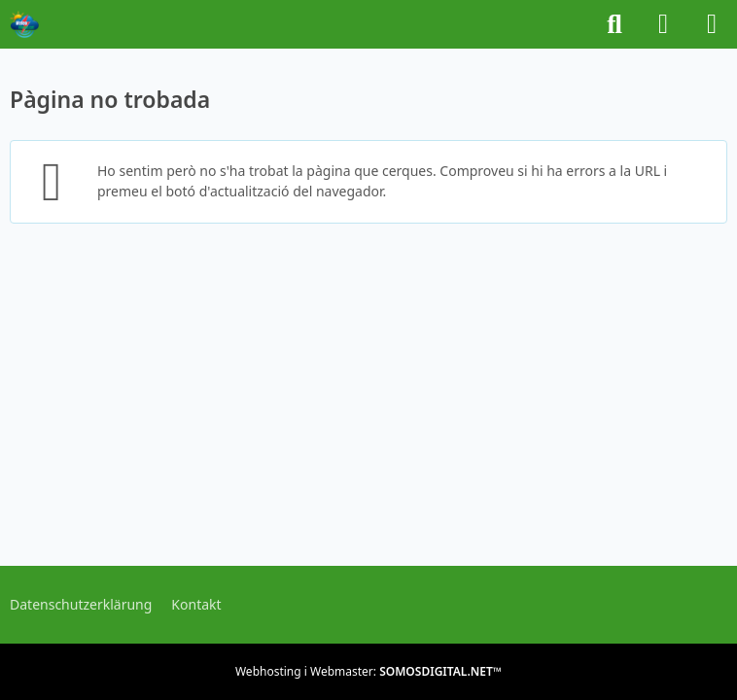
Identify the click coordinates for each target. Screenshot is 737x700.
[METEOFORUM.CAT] (24, 24)
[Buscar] (614, 24)
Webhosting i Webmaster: (368, 671)
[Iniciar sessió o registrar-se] (663, 24)
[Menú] (712, 24)
